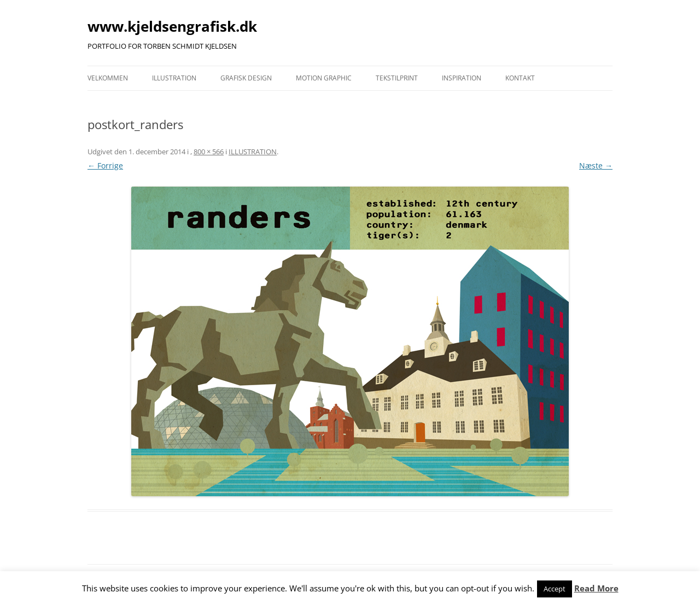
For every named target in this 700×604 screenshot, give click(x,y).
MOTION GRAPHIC (324, 78)
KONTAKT (520, 78)
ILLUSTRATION (174, 78)
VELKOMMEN (108, 78)
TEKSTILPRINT (397, 78)
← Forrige (105, 165)
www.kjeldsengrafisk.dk (172, 26)
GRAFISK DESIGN (246, 78)
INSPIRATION (462, 78)
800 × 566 (209, 152)
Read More (596, 588)
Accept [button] (555, 589)
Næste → (596, 165)
